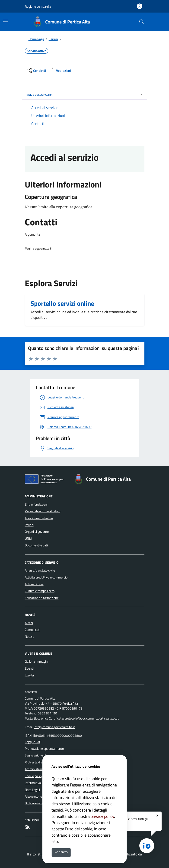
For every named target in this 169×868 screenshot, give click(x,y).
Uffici (28, 539)
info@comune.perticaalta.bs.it (54, 727)
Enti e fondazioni (36, 504)
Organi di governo (37, 532)
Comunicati (32, 630)
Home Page (36, 39)
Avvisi (29, 623)
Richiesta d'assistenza (40, 762)
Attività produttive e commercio (46, 577)
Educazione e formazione (42, 598)
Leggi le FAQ (33, 742)
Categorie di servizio (42, 562)
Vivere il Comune (38, 654)
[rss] (28, 828)
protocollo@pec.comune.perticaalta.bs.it (92, 718)
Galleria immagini (37, 661)
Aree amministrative (39, 518)
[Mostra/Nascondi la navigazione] (6, 21)
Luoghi (29, 675)
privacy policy (102, 816)
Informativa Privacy (38, 783)
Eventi (29, 668)
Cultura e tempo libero (40, 591)
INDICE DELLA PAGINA (85, 95)
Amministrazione (39, 496)
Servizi (53, 39)
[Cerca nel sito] (142, 22)
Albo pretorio (33, 796)
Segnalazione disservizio (41, 755)
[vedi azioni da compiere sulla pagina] (60, 70)
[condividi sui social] (36, 70)
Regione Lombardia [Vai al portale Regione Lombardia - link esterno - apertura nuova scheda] (38, 6)
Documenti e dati (36, 545)
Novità (30, 615)
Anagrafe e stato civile (40, 570)
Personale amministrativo (43, 511)
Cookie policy (33, 776)
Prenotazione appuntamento (44, 749)
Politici (29, 525)
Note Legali (32, 790)
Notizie (29, 637)
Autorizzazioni (34, 584)
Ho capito (61, 852)
